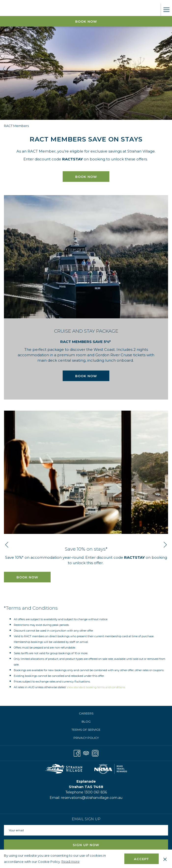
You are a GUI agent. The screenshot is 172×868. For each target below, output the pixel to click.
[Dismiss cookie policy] (165, 859)
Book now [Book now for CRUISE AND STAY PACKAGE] (86, 376)
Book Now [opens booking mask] (86, 21)
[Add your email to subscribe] (86, 830)
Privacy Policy (86, 738)
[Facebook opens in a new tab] (77, 752)
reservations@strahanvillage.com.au (92, 798)
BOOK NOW (86, 177)
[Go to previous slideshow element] (7, 545)
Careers (86, 713)
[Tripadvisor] (86, 752)
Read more (71, 862)
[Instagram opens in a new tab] (95, 752)
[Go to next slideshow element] (165, 545)
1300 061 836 (96, 792)
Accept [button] (142, 859)
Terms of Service (86, 730)
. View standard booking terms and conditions (95, 687)
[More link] (166, 10)
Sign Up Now (86, 845)
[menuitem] (86, 713)
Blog (86, 721)
